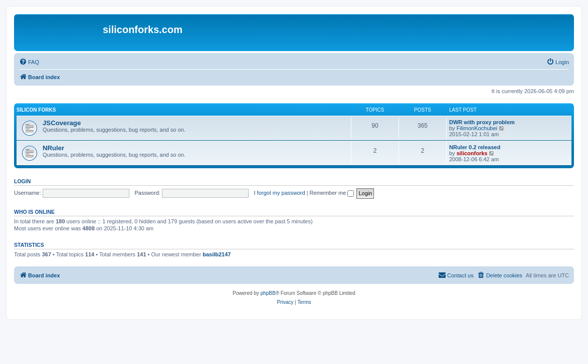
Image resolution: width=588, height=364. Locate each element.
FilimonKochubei (477, 128)
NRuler (53, 148)
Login (22, 181)
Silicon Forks (36, 110)
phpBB (268, 293)
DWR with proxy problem (482, 122)
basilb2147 (217, 254)
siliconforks (472, 153)
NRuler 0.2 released (475, 147)
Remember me (332, 193)
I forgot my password (280, 193)
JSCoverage (62, 123)
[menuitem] (29, 62)
